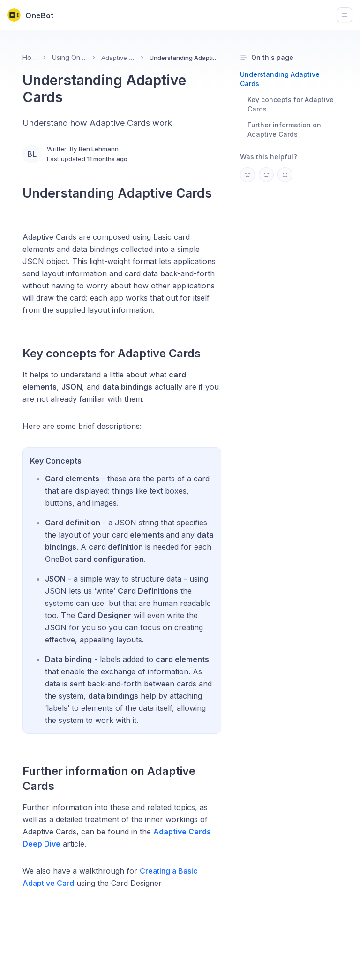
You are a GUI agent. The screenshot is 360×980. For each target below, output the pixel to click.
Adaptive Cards (118, 58)
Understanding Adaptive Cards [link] (185, 58)
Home (30, 57)
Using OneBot (69, 57)
